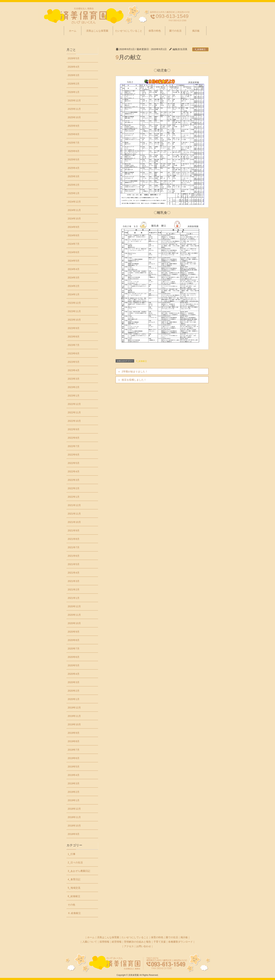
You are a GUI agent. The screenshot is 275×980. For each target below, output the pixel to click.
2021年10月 (74, 522)
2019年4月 (74, 775)
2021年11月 (74, 514)
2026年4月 (74, 67)
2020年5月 (74, 665)
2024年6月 (74, 252)
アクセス (129, 946)
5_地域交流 (74, 888)
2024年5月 (74, 261)
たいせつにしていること (135, 937)
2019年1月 (74, 800)
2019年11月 (74, 716)
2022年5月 (74, 463)
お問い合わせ (144, 946)
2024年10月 (74, 219)
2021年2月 (74, 590)
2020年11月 (74, 615)
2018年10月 (74, 826)
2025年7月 (74, 143)
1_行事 (72, 854)
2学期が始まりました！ (135, 372)
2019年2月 (74, 792)
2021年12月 (74, 505)
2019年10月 (74, 724)
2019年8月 (74, 741)
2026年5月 (74, 58)
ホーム (91, 937)
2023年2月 (74, 387)
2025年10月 (74, 117)
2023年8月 (74, 337)
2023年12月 (74, 303)
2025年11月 (74, 109)
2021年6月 (74, 556)
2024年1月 (74, 294)
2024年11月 (74, 210)
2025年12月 (74, 100)
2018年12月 (74, 809)
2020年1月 (74, 699)
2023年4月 (74, 370)
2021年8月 (74, 539)
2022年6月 (74, 455)
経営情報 (117, 942)
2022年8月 (74, 438)
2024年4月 (74, 269)
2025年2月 (74, 185)
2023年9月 (74, 328)
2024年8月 (74, 235)
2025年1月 (74, 193)
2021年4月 (74, 573)
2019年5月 (74, 767)
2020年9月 (74, 632)
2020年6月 (74, 657)
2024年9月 (74, 227)
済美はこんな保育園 (108, 937)
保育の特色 (157, 937)
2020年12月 (74, 606)
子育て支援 (160, 942)
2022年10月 (74, 421)
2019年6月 (74, 758)
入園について (90, 942)
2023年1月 (74, 396)
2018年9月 (74, 834)
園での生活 (172, 937)
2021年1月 (74, 598)
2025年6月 (74, 151)
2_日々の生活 (75, 862)
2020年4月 (74, 674)
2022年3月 (74, 480)
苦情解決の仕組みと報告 (137, 942)
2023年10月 (74, 320)
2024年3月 (74, 278)
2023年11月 (74, 311)
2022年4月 (74, 471)
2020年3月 (74, 682)
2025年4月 (74, 168)
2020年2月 (74, 691)
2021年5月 (74, 564)
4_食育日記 (74, 879)
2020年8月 (74, 640)
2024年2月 (74, 286)
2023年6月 (74, 353)
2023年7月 (74, 345)
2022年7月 (74, 446)
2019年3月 (74, 783)
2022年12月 (74, 404)
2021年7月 (74, 547)
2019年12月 (74, 708)
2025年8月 (74, 134)
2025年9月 (74, 126)
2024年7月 (74, 244)
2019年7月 (74, 750)
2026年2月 (74, 84)
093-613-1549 (172, 16)
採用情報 (104, 942)
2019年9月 (74, 733)
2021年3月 (74, 581)
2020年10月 (74, 623)
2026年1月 (74, 92)
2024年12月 (74, 202)
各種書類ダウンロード (180, 942)
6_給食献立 (200, 49)
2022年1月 (74, 497)
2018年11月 (74, 817)
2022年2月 (74, 488)
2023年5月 (74, 362)
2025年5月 (74, 159)
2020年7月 (74, 649)
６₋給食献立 (74, 913)
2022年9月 (74, 429)
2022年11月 (74, 412)
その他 (71, 905)
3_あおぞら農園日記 (79, 871)
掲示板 (184, 937)
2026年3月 (74, 75)
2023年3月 (74, 379)
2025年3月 (74, 176)
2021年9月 (74, 530)
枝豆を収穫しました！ (134, 380)
